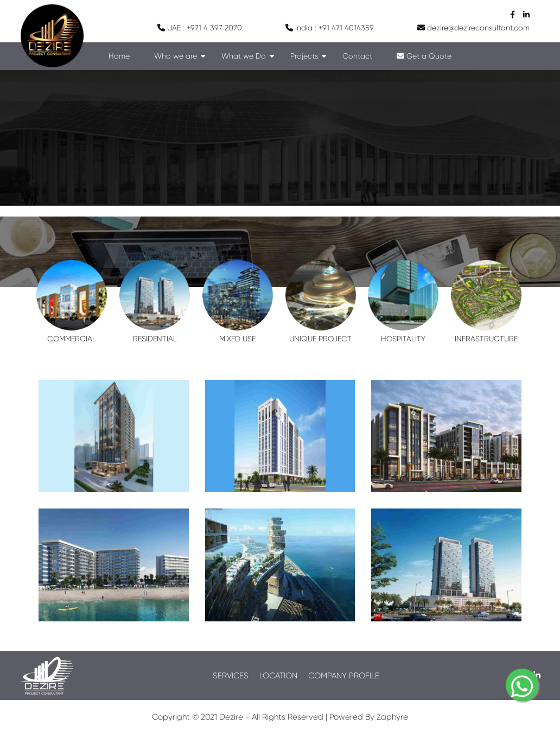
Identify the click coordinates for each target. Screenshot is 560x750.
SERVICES (231, 676)
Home (119, 56)
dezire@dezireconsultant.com (473, 28)
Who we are (176, 56)
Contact (357, 56)
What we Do (244, 56)
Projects (304, 56)
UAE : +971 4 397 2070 (200, 28)
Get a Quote (424, 56)
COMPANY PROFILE (344, 676)
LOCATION (278, 676)
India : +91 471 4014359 (330, 28)
